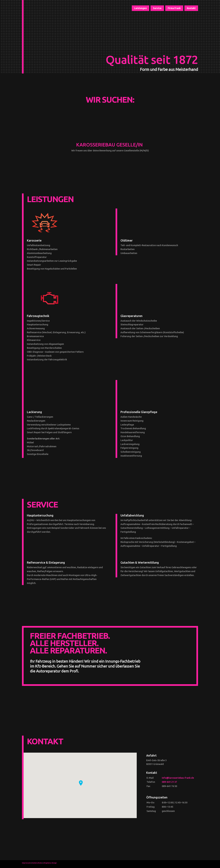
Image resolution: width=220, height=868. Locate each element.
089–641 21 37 (169, 782)
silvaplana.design (50, 863)
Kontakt (191, 8)
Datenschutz (37, 863)
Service (157, 8)
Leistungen (140, 8)
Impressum (26, 863)
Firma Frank (174, 8)
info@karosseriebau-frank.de (178, 778)
